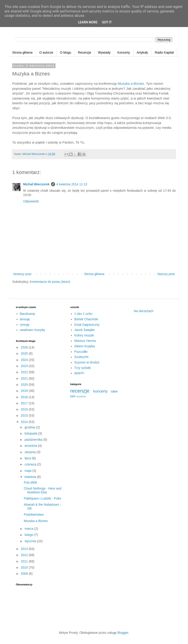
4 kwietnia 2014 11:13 (72, 184)
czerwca (31, 464)
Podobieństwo (34, 515)
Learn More (88, 22)
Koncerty (124, 52)
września (31, 446)
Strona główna (22, 52)
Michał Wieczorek (36, 184)
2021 (25, 378)
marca (29, 529)
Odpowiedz (31, 201)
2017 (25, 403)
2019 (25, 391)
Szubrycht (81, 357)
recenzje (80, 391)
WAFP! (79, 373)
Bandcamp (28, 314)
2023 (25, 366)
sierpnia (30, 452)
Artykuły (142, 52)
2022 (25, 372)
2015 (25, 415)
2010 (25, 567)
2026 (25, 347)
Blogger (123, 633)
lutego (29, 535)
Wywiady (104, 52)
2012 (25, 555)
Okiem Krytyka (85, 346)
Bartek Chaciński (86, 319)
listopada (31, 433)
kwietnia (31, 477)
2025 (25, 353)
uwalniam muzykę (33, 330)
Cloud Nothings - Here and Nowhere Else (43, 490)
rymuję (25, 325)
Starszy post (166, 274)
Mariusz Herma (85, 341)
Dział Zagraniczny (87, 325)
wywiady (81, 396)
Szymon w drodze (87, 362)
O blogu (66, 52)
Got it (107, 22)
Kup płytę (30, 482)
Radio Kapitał (164, 52)
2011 (25, 561)
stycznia (31, 541)
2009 (25, 574)
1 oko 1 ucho (83, 314)
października (34, 440)
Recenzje (84, 52)
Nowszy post (22, 274)
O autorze (46, 52)
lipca (28, 458)
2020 (25, 385)
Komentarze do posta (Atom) (50, 282)
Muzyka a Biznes (131, 83)
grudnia (30, 427)
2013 (25, 549)
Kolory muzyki (84, 335)
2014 (25, 422)
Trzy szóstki (83, 368)
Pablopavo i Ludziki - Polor (43, 498)
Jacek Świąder (85, 330)
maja (28, 471)
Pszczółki (81, 352)
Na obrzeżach (144, 311)
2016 (25, 409)
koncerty (100, 391)
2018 (25, 397)
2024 (25, 360)
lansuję (25, 319)
